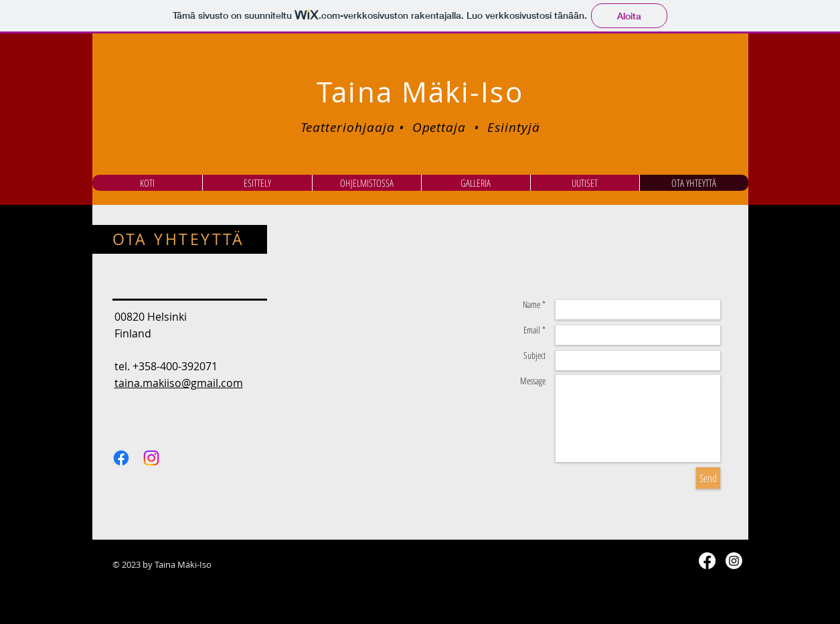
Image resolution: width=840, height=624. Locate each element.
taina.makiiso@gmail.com (179, 383)
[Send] (708, 478)
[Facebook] (121, 458)
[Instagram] (151, 458)
